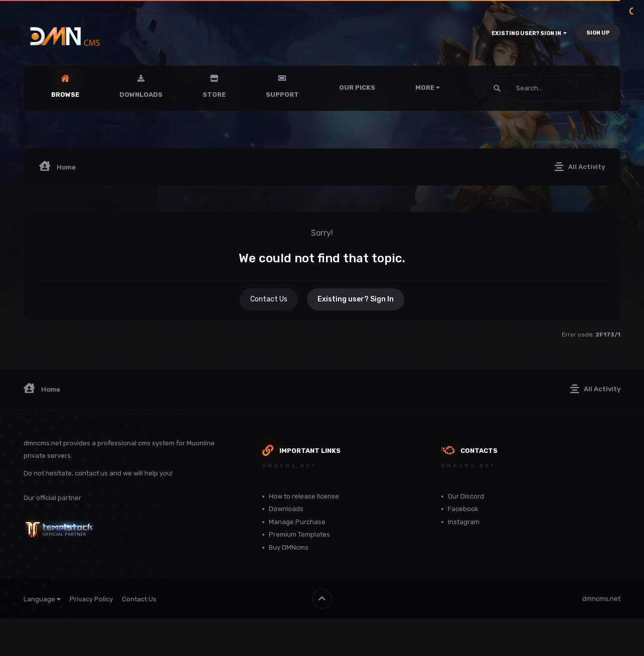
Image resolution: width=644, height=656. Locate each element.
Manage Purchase (297, 522)
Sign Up (598, 33)
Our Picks (357, 88)
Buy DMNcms (289, 547)
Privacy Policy (91, 599)
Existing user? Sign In (529, 33)
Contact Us (269, 299)
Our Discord (466, 496)
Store (214, 95)
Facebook (463, 509)
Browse (65, 95)
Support (282, 95)
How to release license (304, 496)
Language (42, 599)
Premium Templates (299, 534)
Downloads (141, 95)
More (428, 88)
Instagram (464, 522)
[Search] (521, 88)
